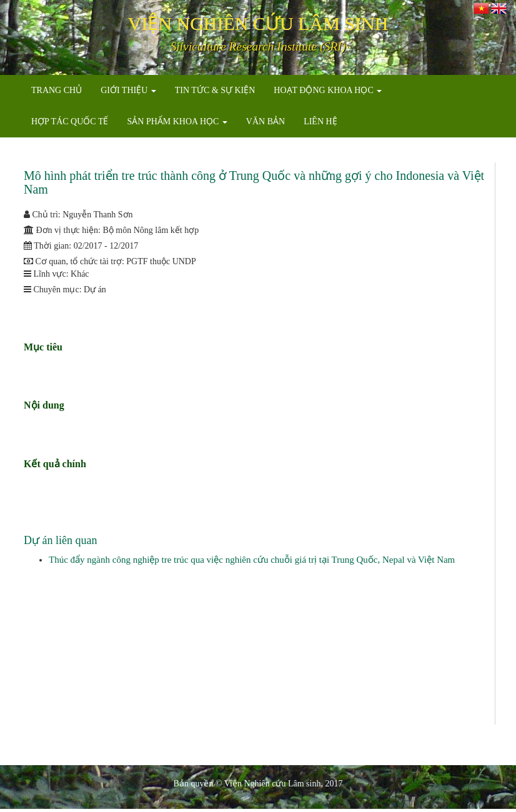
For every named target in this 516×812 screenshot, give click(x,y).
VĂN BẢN (265, 121)
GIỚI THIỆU (128, 90)
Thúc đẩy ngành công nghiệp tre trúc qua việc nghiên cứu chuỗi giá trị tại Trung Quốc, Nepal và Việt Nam (252, 560)
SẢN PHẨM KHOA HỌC (177, 121)
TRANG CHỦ (57, 90)
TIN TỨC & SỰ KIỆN (215, 90)
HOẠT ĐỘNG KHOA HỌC (328, 90)
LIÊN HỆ (320, 121)
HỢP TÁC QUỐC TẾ (70, 121)
